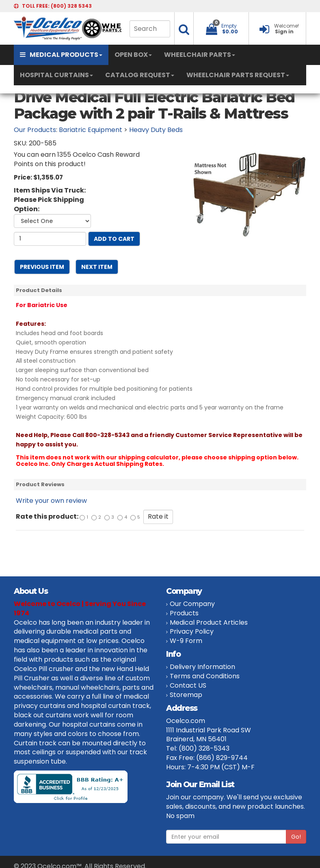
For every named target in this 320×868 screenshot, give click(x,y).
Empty (229, 26)
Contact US (188, 685)
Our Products (35, 130)
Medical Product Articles (209, 622)
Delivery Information (202, 667)
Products (184, 613)
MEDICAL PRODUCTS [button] (61, 55)
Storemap (186, 695)
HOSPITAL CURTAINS (56, 75)
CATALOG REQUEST (140, 75)
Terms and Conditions (205, 676)
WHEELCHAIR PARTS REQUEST (238, 75)
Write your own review (51, 501)
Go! (296, 837)
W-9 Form (186, 641)
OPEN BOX (133, 55)
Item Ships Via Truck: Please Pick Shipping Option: (50, 200)
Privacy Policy (192, 631)
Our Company (192, 604)
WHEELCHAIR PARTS (200, 55)
